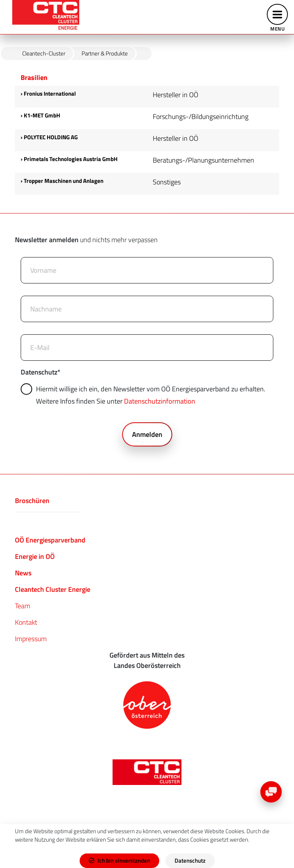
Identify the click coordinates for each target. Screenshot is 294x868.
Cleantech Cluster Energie (53, 589)
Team (23, 606)
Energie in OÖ (35, 556)
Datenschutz (41, 372)
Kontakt (26, 622)
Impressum (31, 639)
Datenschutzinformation (160, 401)
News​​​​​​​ (23, 573)
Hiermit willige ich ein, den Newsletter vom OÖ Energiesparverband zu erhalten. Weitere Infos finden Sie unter (144, 395)
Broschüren (32, 501)
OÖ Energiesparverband (50, 540)
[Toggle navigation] (277, 17)
